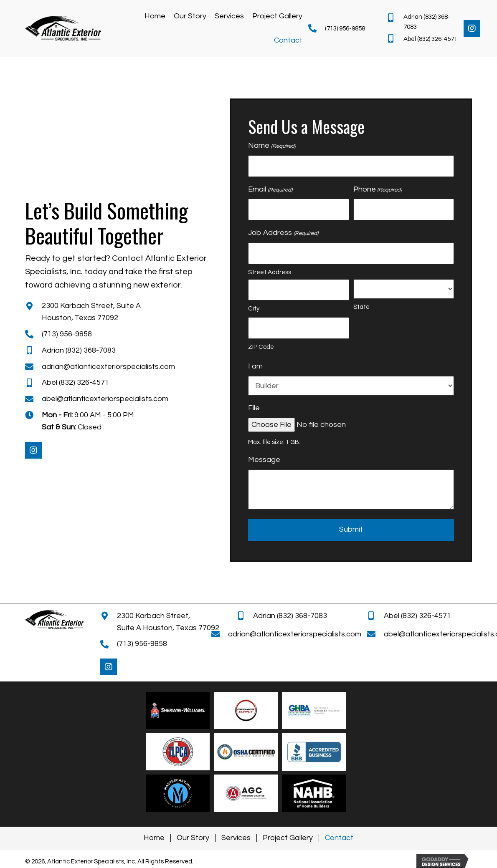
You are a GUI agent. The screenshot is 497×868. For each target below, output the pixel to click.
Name (272, 146)
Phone (378, 190)
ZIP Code (261, 347)
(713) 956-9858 (345, 29)
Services (236, 838)
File (254, 408)
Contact (339, 838)
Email (270, 190)
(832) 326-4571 (437, 39)
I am (255, 366)
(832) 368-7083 (91, 350)
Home (154, 838)
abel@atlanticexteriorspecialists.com (105, 399)
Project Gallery (288, 838)
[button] (472, 28)
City (254, 309)
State (361, 307)
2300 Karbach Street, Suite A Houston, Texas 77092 (168, 622)
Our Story (193, 838)
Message (264, 460)
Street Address (270, 272)
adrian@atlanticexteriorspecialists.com (108, 367)
